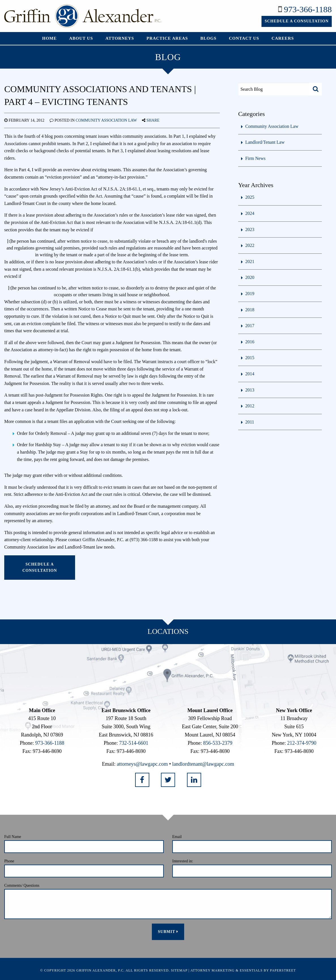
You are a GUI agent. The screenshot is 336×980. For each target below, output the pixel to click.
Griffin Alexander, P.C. (100, 970)
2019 (250, 294)
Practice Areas (167, 38)
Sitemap (179, 970)
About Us (81, 38)
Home (50, 38)
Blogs (208, 38)
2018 (250, 310)
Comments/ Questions (22, 885)
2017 (250, 326)
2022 (250, 245)
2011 (250, 422)
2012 (250, 406)
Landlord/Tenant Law (265, 142)
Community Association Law (106, 120)
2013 (250, 390)
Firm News (256, 158)
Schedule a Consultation (297, 21)
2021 (250, 262)
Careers (283, 38)
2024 (250, 213)
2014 (250, 374)
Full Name (13, 836)
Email (177, 836)
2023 (250, 229)
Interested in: (183, 860)
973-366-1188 (308, 9)
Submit (168, 931)
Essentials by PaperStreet (268, 970)
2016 (250, 342)
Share (153, 120)
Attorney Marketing (212, 970)
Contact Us (244, 38)
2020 (250, 277)
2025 (250, 197)
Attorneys (120, 38)
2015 (250, 358)
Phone (9, 860)
